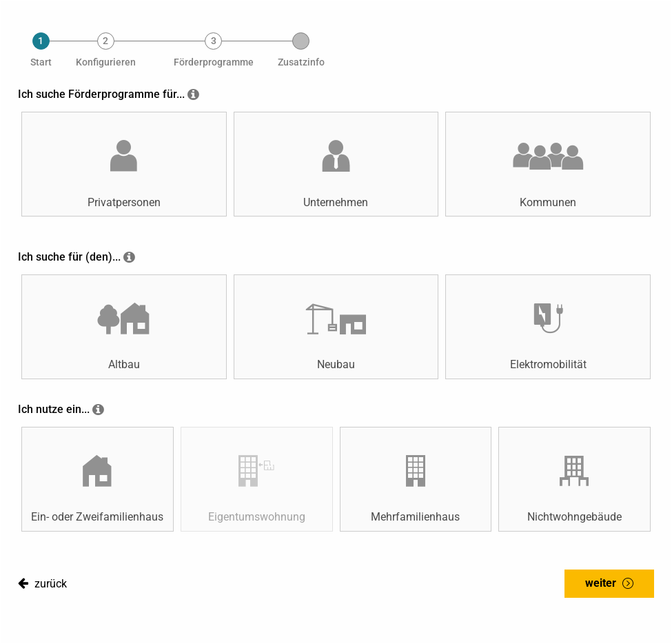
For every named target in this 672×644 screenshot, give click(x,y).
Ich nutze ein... (54, 409)
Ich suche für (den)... (69, 257)
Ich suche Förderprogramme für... (101, 94)
